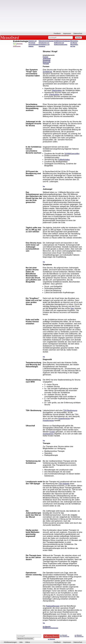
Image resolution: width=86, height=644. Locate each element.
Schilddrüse (47, 72)
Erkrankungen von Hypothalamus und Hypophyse (44, 45)
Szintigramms (48, 434)
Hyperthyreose (64, 418)
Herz (72, 308)
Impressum (67, 33)
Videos (28, 642)
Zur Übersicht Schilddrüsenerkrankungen (51, 627)
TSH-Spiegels (64, 484)
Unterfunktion (54, 94)
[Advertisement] (43, 16)
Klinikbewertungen (10, 642)
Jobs (21, 642)
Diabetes (31, 46)
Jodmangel (47, 59)
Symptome (47, 60)
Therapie (46, 64)
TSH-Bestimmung (70, 410)
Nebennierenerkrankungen (46, 41)
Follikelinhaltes (64, 160)
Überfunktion (57, 90)
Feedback (57, 33)
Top (44, 186)
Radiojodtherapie (53, 606)
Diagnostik (47, 62)
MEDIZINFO (10, 37)
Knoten (52, 432)
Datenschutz (78, 33)
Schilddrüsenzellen (72, 154)
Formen (46, 57)
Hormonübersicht (34, 45)
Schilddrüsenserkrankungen (62, 41)
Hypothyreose (48, 421)
